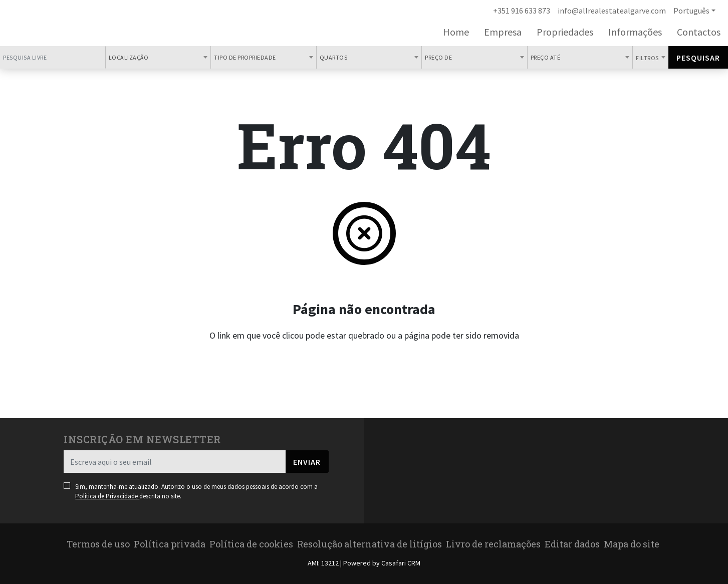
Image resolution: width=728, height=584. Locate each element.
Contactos (699, 32)
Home (456, 32)
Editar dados (572, 544)
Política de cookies (251, 544)
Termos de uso (98, 544)
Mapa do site (632, 544)
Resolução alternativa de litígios (370, 544)
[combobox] (158, 57)
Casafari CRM (401, 563)
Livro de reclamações (493, 544)
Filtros (648, 58)
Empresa (503, 32)
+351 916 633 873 (522, 11)
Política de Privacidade (107, 496)
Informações (635, 32)
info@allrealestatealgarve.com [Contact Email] (612, 11)
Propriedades (565, 32)
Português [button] (691, 11)
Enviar (307, 462)
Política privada (170, 544)
